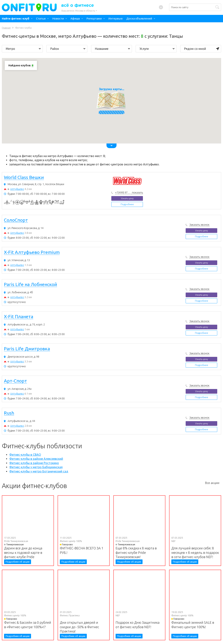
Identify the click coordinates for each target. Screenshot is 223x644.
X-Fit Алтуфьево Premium (32, 252)
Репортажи (94, 18)
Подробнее (127, 204)
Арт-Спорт (15, 381)
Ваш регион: (78, 11)
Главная (6, 28)
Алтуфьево (17, 189)
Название (112, 49)
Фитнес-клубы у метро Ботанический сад (39, 471)
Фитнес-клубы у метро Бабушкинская (36, 467)
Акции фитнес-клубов (34, 486)
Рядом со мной (202, 49)
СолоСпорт (16, 220)
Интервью (115, 18)
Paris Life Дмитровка (27, 349)
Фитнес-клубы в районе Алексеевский (36, 459)
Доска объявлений (139, 18)
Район (68, 49)
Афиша (75, 18)
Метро (23, 49)
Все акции (212, 483)
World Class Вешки (24, 177)
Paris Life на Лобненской (30, 285)
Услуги (157, 49)
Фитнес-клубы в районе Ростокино (34, 463)
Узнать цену (127, 198)
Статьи (41, 18)
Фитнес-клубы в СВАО (25, 455)
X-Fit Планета (19, 317)
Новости (58, 18)
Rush (9, 413)
